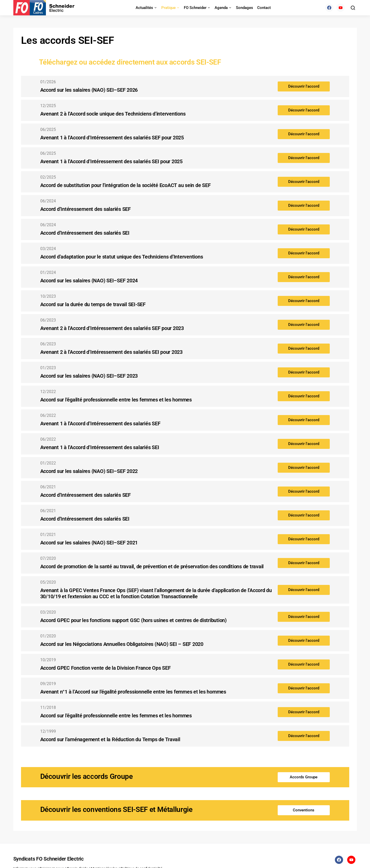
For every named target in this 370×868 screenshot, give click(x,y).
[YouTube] (341, 8)
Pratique (168, 8)
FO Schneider (195, 8)
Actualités (144, 8)
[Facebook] (329, 8)
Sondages (244, 8)
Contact (264, 8)
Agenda (221, 8)
